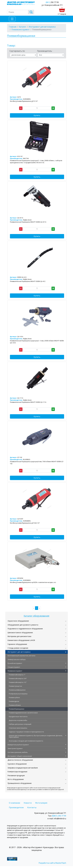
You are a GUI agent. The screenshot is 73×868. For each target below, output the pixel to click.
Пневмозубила (14, 697)
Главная (13, 27)
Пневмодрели (14, 701)
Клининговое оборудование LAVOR (21, 640)
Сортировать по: (17, 51)
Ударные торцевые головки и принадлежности (26, 732)
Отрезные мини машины (18, 728)
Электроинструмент (15, 748)
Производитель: (45, 51)
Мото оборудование (16, 779)
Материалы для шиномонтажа (19, 636)
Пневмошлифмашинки (17, 690)
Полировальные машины (18, 694)
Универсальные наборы (17, 659)
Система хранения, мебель (18, 752)
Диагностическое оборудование (20, 760)
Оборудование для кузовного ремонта (23, 625)
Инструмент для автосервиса (19, 652)
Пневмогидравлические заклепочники (23, 713)
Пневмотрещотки (15, 686)
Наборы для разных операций (20, 724)
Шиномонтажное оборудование (20, 633)
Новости (28, 803)
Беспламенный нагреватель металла (21, 656)
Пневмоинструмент (15, 671)
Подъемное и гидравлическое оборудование (25, 629)
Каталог (23, 27)
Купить (37, 115)
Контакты (32, 807)
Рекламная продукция (16, 775)
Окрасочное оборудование (18, 621)
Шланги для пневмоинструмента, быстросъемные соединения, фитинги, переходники (36, 736)
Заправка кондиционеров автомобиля (23, 768)
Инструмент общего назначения (20, 756)
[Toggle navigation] (12, 19)
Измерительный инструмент (18, 745)
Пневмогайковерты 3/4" (18, 678)
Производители (16, 807)
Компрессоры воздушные (17, 772)
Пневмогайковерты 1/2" (18, 682)
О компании (14, 803)
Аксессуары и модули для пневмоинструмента (26, 741)
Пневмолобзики (15, 705)
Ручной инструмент (15, 663)
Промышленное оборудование (20, 783)
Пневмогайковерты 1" (17, 675)
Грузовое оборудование (17, 764)
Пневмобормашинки (16, 709)
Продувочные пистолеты (18, 717)
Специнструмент (14, 667)
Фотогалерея (41, 803)
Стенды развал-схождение (18, 648)
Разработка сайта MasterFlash (52, 863)
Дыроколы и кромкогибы (18, 720)
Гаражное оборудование (17, 644)
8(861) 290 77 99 (59, 816)
